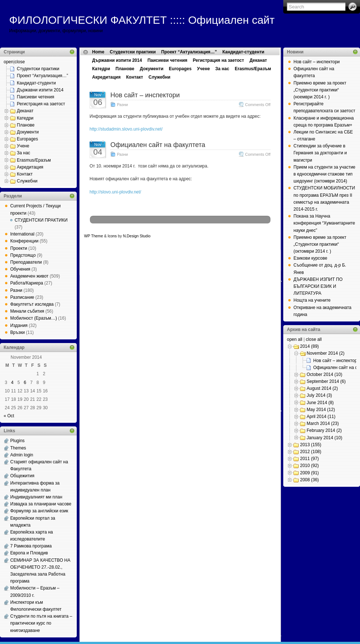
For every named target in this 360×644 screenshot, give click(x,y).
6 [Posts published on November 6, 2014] (25, 383)
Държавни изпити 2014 (40, 90)
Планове (26, 125)
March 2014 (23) (323, 423)
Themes (18, 448)
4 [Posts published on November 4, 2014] (12, 383)
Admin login (22, 455)
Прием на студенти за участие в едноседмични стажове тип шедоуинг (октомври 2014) (324, 174)
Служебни (27, 181)
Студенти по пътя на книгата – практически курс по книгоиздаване (41, 623)
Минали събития (27, 311)
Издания (19, 325)
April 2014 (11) (321, 417)
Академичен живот (29, 276)
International (22, 234)
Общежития (22, 476)
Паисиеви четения (35, 97)
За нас (24, 153)
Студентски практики (38, 69)
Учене (23, 146)
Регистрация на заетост (41, 104)
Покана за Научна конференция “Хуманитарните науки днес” (324, 223)
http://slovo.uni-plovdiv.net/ (115, 192)
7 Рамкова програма (31, 546)
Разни (16, 290)
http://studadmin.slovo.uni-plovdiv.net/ (126, 129)
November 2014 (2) (325, 353)
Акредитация (30, 167)
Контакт (25, 174)
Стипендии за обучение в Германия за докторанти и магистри (320, 153)
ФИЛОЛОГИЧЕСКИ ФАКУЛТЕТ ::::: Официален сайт (142, 20)
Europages (27, 139)
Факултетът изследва (32, 304)
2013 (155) (311, 445)
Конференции (24, 241)
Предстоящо (23, 255)
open (9, 62)
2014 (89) (309, 346)
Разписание (22, 297)
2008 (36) (309, 480)
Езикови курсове (310, 258)
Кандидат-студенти (36, 83)
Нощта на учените (312, 300)
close (20, 62)
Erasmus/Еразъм (34, 160)
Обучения (20, 269)
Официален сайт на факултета (158, 145)
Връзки (18, 332)
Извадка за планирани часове (41, 504)
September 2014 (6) (326, 381)
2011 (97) (309, 459)
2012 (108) (311, 452)
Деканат (25, 111)
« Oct (9, 416)
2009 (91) (309, 473)
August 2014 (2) (322, 388)
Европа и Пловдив (29, 553)
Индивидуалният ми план (36, 497)
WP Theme (94, 236)
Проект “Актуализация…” (42, 76)
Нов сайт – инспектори (145, 95)
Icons (112, 236)
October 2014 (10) (324, 374)
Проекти (19, 248)
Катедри (25, 118)
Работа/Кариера (27, 283)
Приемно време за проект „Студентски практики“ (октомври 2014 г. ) (320, 244)
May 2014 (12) (321, 410)
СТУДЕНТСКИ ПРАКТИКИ (41, 220)
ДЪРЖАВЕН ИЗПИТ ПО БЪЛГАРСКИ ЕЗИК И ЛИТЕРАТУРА (318, 286)
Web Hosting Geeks (251, 236)
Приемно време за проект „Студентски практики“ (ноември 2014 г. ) (320, 90)
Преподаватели (26, 262)
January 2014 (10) (324, 438)
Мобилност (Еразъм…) (34, 318)
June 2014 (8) (320, 403)
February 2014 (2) (324, 430)
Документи (28, 132)
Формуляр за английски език (39, 511)
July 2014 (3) (319, 395)
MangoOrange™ (193, 236)
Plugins (17, 441)
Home (98, 52)
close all (314, 339)
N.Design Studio (137, 236)
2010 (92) (309, 466)
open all (295, 339)
